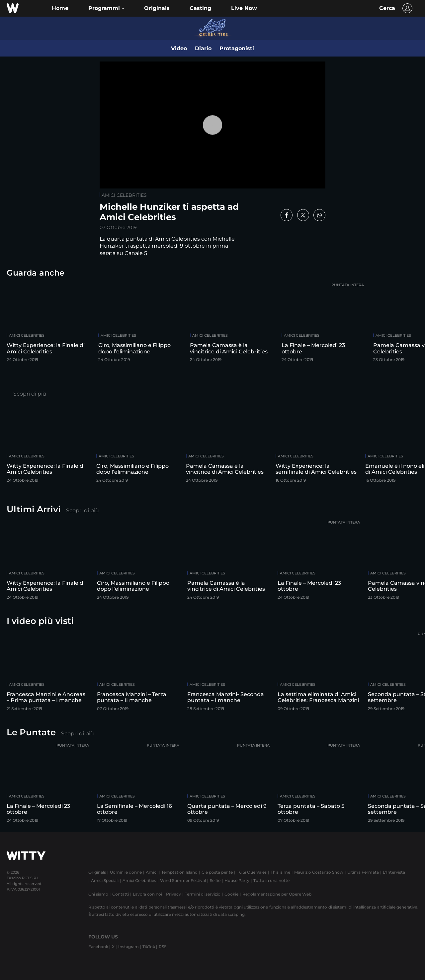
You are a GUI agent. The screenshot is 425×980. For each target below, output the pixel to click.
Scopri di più (30, 394)
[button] (106, 8)
